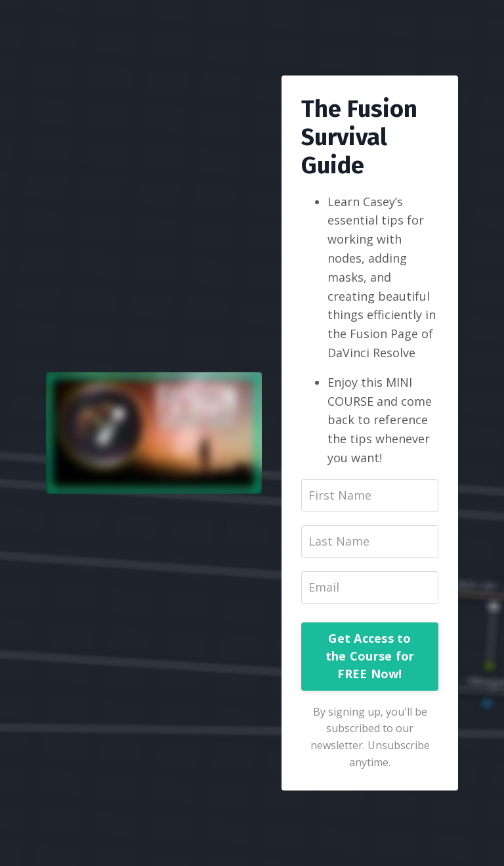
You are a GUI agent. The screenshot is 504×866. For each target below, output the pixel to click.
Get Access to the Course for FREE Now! (370, 656)
